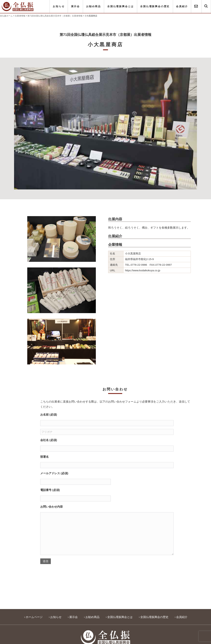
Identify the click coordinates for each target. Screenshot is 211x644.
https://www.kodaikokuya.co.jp (143, 270)
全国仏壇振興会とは (121, 6)
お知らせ (59, 6)
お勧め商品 (94, 6)
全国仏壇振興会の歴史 (155, 6)
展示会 (75, 6)
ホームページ (34, 617)
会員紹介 (182, 6)
